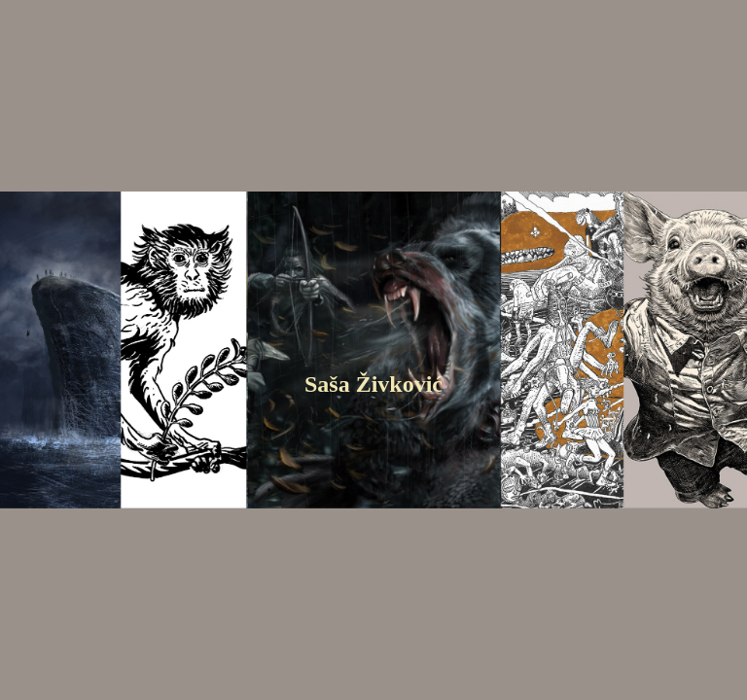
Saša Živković (373, 384)
